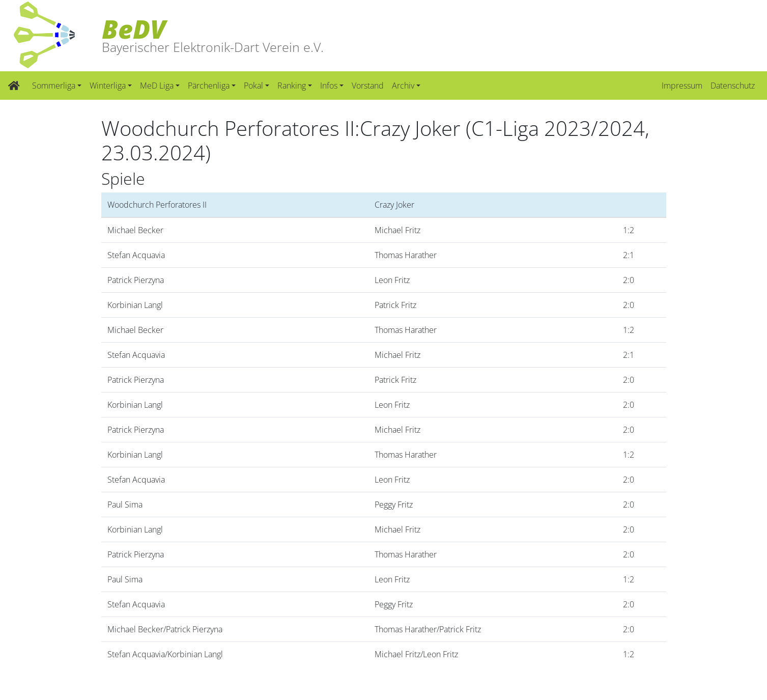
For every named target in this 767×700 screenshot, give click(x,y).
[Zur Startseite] (14, 86)
